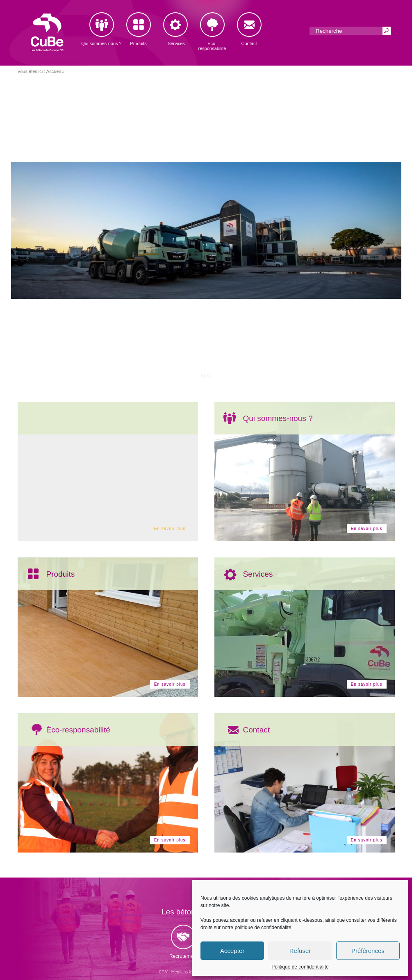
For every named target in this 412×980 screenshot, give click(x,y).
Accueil (53, 71)
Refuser (300, 951)
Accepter (232, 951)
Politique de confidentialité (300, 967)
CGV (163, 972)
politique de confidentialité (263, 928)
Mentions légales (187, 972)
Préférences (368, 951)
